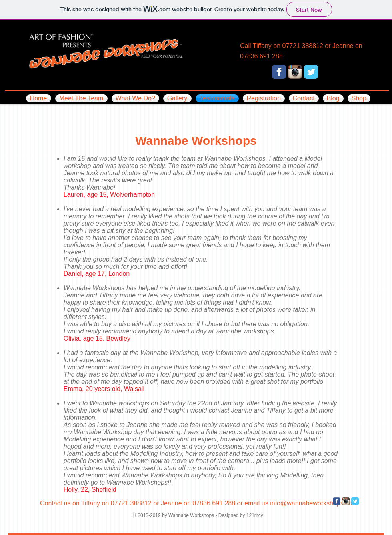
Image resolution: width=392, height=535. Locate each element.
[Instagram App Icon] (295, 72)
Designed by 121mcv (241, 515)
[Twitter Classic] (311, 72)
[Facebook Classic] (279, 72)
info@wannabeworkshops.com (314, 503)
